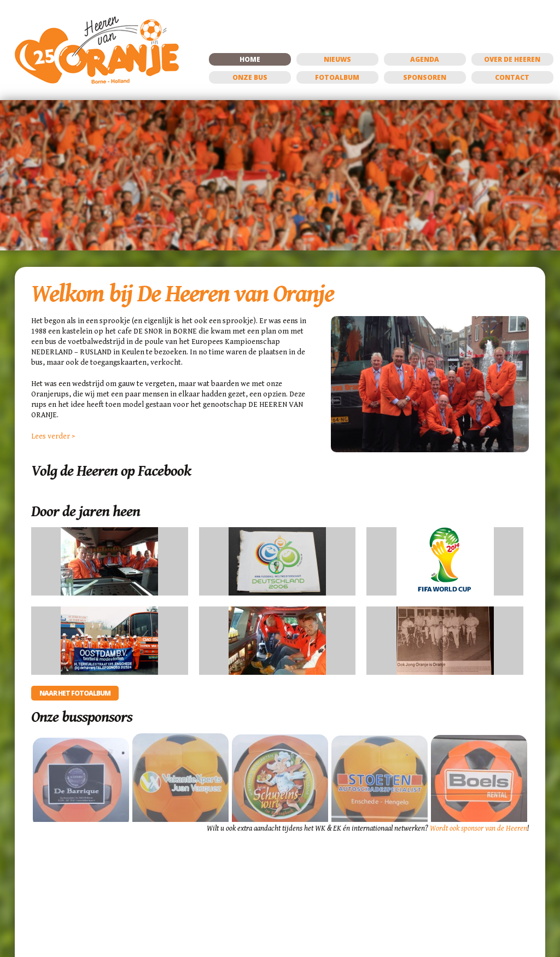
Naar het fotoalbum (75, 693)
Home (250, 59)
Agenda (425, 59)
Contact (512, 77)
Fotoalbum (337, 77)
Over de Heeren (512, 59)
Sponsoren (425, 77)
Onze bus (250, 77)
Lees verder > (53, 436)
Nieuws (337, 59)
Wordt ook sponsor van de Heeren (479, 828)
